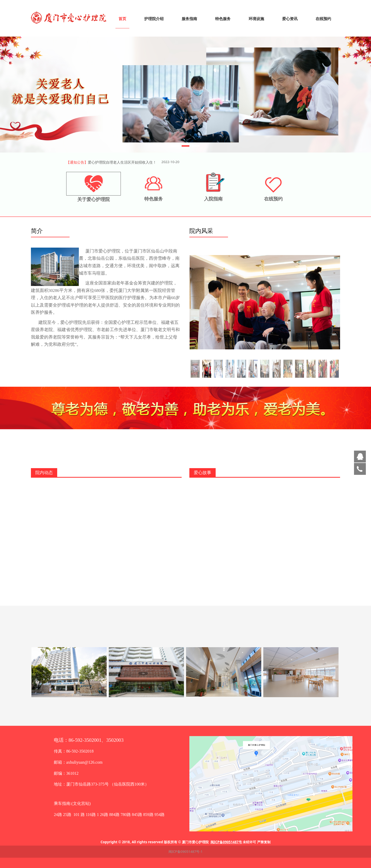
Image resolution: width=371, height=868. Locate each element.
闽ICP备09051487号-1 (186, 852)
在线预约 (323, 19)
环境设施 (256, 19)
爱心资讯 (290, 19)
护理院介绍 (154, 19)
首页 (122, 19)
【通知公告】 (77, 162)
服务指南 (189, 19)
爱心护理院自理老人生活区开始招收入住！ (122, 162)
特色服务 (223, 19)
